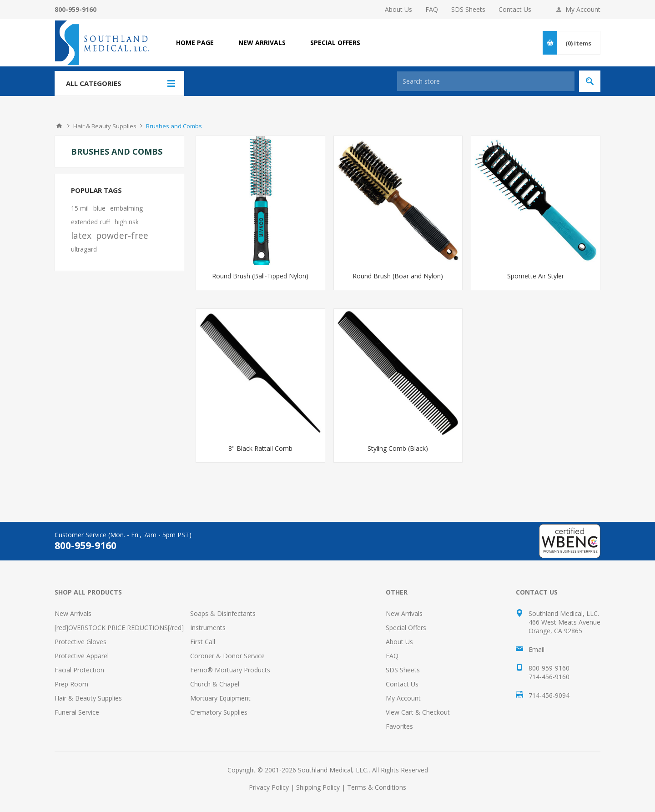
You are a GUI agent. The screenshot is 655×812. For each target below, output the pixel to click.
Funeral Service (77, 712)
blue (99, 208)
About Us (398, 9)
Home (59, 126)
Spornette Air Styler (536, 276)
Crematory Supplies (219, 712)
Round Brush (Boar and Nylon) (398, 276)
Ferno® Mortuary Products (230, 670)
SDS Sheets (468, 9)
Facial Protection (79, 670)
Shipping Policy (318, 787)
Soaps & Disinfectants (223, 613)
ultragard (84, 249)
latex (81, 235)
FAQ (432, 9)
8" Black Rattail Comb (260, 448)
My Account (583, 9)
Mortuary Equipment (220, 698)
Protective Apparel (82, 656)
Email (537, 649)
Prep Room (71, 684)
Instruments (208, 628)
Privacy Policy (269, 787)
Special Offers (406, 628)
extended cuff (91, 222)
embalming (126, 208)
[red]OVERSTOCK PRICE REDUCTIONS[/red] (119, 628)
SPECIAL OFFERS (335, 43)
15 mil (80, 208)
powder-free (122, 235)
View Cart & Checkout (418, 712)
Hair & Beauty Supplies (88, 698)
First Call (203, 642)
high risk (127, 222)
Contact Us (515, 9)
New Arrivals (73, 613)
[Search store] (486, 81)
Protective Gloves (81, 642)
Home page (195, 43)
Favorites (399, 726)
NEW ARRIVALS (262, 43)
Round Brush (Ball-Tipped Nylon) (260, 276)
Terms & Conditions (377, 787)
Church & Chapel (215, 684)
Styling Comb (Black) (398, 448)
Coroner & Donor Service (227, 656)
